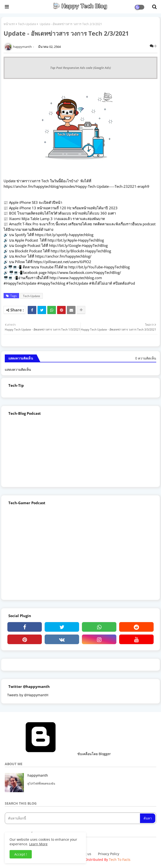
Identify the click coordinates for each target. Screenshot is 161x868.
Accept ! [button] (21, 854)
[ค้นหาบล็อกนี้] (73, 818)
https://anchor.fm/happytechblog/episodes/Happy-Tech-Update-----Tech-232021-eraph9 (76, 186)
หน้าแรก (9, 24)
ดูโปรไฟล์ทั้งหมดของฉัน (41, 783)
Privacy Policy (109, 854)
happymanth (38, 775)
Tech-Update (27, 24)
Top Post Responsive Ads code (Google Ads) (80, 68)
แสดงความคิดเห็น (18, 369)
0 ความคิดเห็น (146, 358)
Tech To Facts (120, 860)
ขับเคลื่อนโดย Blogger (58, 754)
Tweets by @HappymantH (28, 695)
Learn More (38, 844)
